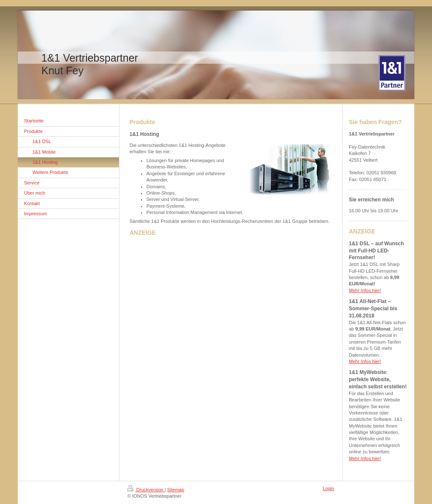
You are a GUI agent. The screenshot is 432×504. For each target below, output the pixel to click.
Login (328, 488)
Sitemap (175, 490)
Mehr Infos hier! (365, 290)
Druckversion (146, 490)
